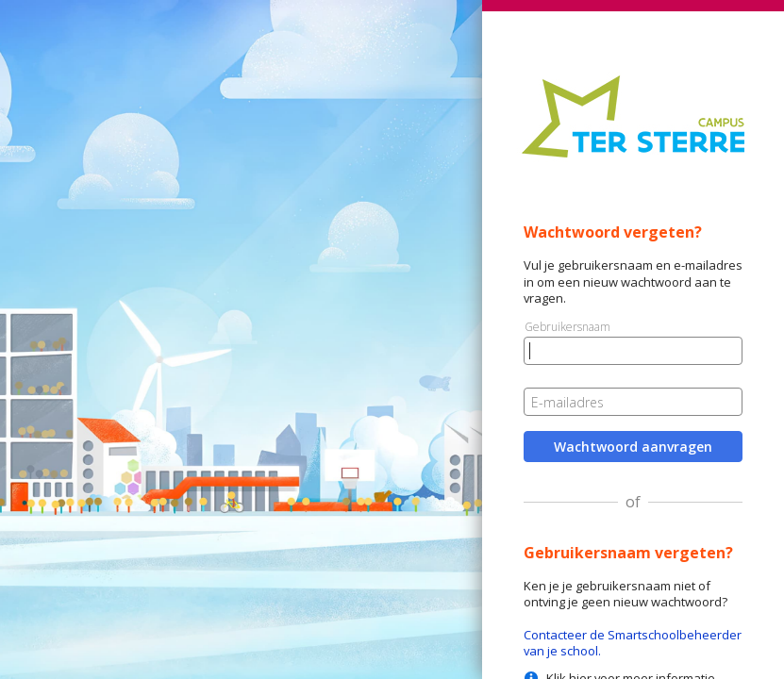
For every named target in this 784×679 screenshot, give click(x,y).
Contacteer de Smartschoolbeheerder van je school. (633, 643)
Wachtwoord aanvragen (633, 447)
